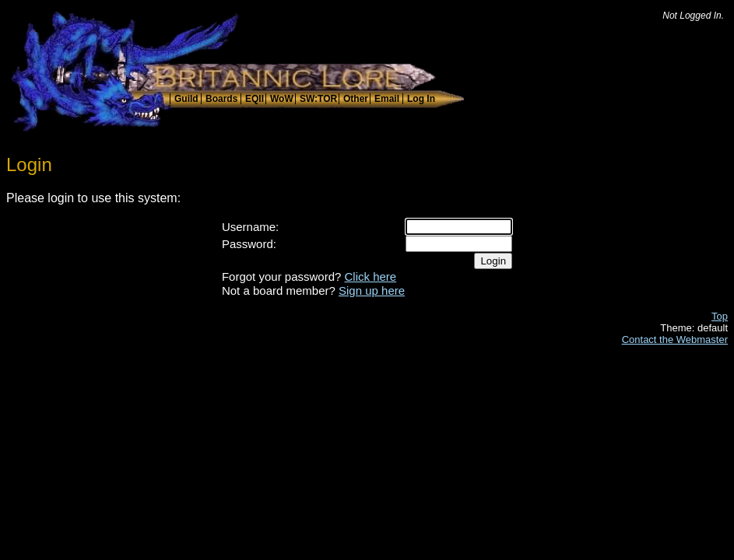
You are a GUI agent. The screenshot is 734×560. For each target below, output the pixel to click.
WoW (282, 99)
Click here (371, 276)
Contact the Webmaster (675, 339)
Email (387, 99)
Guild (186, 99)
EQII (255, 99)
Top (720, 316)
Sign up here (372, 290)
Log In (421, 99)
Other (356, 99)
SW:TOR (318, 99)
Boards (221, 99)
